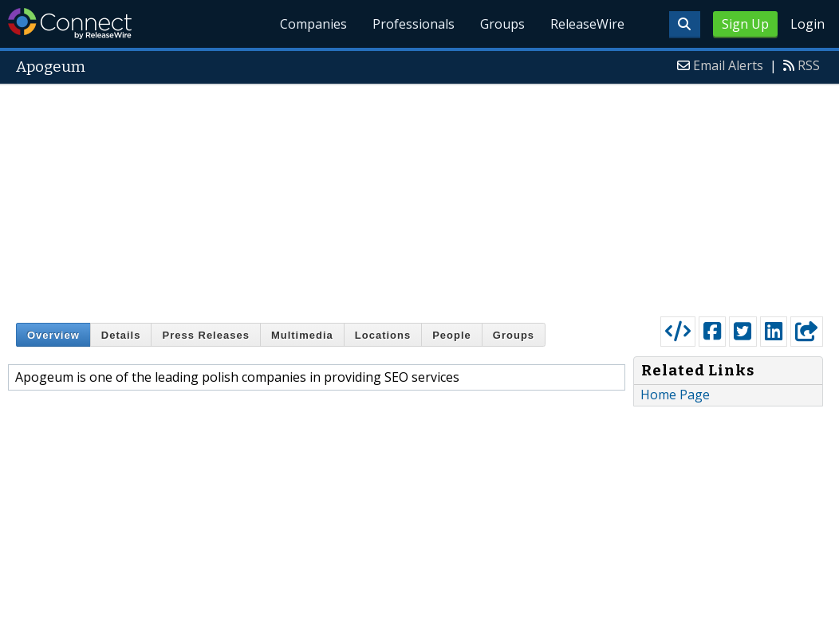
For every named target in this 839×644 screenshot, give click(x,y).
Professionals (414, 24)
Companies (314, 24)
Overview (53, 335)
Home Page (675, 395)
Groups (502, 24)
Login (807, 24)
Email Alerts (728, 65)
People (452, 335)
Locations (383, 335)
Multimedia (302, 335)
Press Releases (205, 335)
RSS (809, 65)
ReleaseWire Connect (70, 24)
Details (121, 335)
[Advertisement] (419, 197)
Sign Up (745, 24)
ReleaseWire (587, 24)
